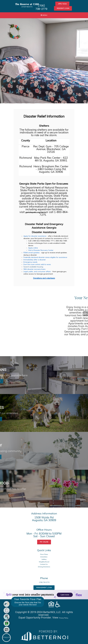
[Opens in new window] (44, 635)
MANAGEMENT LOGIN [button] (44, 587)
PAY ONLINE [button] (44, 542)
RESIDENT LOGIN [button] (63, 8)
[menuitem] (7, 604)
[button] (27, 5)
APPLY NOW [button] (62, 4)
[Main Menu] (6, 638)
